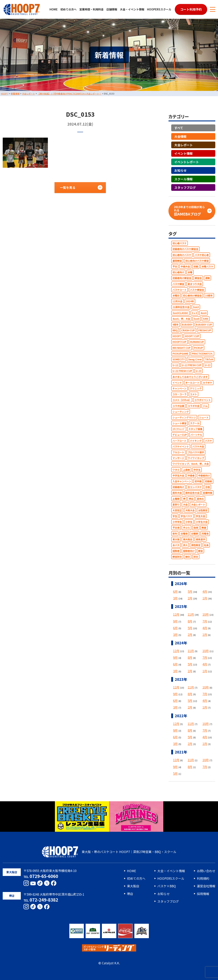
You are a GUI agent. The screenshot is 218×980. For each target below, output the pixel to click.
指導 (196, 528)
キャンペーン (179, 388)
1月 (205, 598)
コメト (194, 394)
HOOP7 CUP (192, 336)
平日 (175, 266)
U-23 (198, 371)
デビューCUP (180, 435)
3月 (175, 598)
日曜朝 (195, 534)
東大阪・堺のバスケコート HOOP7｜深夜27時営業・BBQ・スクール (109, 852)
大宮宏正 (177, 510)
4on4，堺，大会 (181, 319)
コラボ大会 (194, 406)
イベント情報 (184, 153)
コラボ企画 (178, 406)
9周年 (176, 325)
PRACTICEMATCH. (202, 354)
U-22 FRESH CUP (182, 371)
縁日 (188, 557)
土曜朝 (176, 499)
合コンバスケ (195, 487)
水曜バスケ (207, 266)
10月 (206, 615)
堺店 (191, 499)
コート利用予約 (191, 9)
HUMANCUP (197, 342)
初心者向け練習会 (192, 295)
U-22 (208, 365)
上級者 (186, 470)
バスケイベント (181, 446)
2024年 (190, 301)
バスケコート (180, 290)
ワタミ (176, 470)
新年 (175, 534)
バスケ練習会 (197, 290)
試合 (196, 557)
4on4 (203, 313)
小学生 (189, 522)
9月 (175, 621)
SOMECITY (179, 359)
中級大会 (185, 266)
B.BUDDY (187, 325)
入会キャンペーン (182, 481)
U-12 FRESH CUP (192, 365)
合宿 (208, 487)
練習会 (198, 278)
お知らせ (180, 171)
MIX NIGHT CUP (182, 348)
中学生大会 (178, 475)
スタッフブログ (185, 187)
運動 (208, 278)
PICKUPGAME (180, 354)
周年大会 (177, 493)
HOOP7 (177, 336)
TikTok (209, 359)
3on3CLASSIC (180, 313)
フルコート (178, 452)
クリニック (196, 388)
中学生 (197, 470)
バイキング (196, 441)
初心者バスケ (180, 243)
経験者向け (189, 551)
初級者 (209, 481)
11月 (191, 615)
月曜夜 (205, 534)
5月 (190, 591)
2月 (190, 598)
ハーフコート (179, 441)
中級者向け (204, 475)
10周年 (209, 295)
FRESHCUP (205, 330)
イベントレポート (187, 162)
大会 (185, 505)
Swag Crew (195, 359)
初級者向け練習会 (182, 278)
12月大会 (177, 301)
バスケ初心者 (202, 255)
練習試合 (177, 557)
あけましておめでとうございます (190, 377)
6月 (175, 591)
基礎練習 (177, 261)
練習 (200, 551)
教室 (204, 528)
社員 (206, 545)
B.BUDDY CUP (204, 325)
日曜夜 (184, 534)
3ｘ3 (194, 313)
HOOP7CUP (179, 342)
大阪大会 (190, 510)
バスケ (209, 441)
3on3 (196, 307)
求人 (185, 545)
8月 (190, 621)
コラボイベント (203, 400)
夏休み (200, 499)
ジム (205, 406)
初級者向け (178, 487)
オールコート (192, 383)
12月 (176, 615)
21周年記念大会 (181, 307)
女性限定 (203, 510)
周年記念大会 (192, 493)
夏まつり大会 (195, 284)
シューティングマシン (184, 417)
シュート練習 (180, 423)
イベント (177, 383)
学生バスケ (186, 516)
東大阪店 (188, 539)
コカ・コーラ (180, 394)
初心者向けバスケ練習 (197, 261)
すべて (179, 128)
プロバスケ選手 (196, 452)
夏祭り (176, 505)
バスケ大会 (198, 446)
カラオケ (208, 383)
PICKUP (198, 348)
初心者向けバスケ (182, 255)
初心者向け (178, 272)
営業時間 (208, 493)
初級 (196, 266)
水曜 (190, 272)
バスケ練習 (178, 284)
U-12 (175, 365)
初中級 (198, 481)
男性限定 (196, 545)
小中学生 (177, 522)
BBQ (175, 330)
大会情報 (180, 136)
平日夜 (176, 528)
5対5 (206, 319)
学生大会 (200, 516)
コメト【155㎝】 (182, 400)
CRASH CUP (188, 330)
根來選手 (200, 539)
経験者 (176, 551)
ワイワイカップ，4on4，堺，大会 (191, 464)
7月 (205, 621)
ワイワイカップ (196, 458)
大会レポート (184, 145)
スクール (195, 423)
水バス (176, 545)
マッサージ (178, 458)
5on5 (197, 319)
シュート (204, 417)
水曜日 (176, 295)
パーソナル (196, 435)
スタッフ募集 (195, 429)
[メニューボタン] (213, 9)
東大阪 (176, 539)
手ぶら (186, 528)
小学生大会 (202, 522)
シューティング (181, 412)
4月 (205, 591)
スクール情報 (184, 179)
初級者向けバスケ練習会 (185, 249)
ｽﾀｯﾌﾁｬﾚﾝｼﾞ (179, 429)
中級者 (191, 475)
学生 (175, 516)
